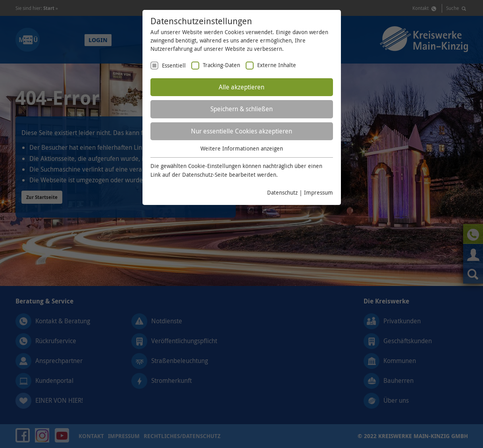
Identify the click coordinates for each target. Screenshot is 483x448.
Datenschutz (282, 192)
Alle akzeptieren (241, 87)
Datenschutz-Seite (205, 175)
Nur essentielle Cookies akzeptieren (241, 131)
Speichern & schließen (241, 109)
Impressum (318, 192)
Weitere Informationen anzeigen (242, 148)
